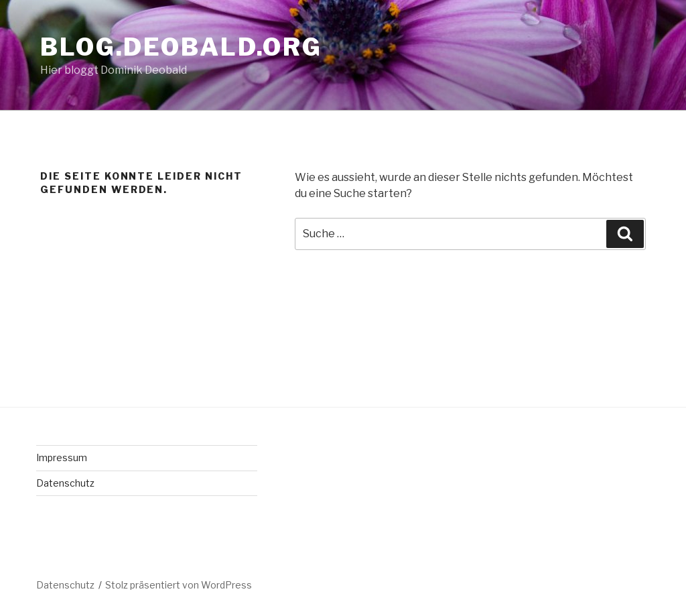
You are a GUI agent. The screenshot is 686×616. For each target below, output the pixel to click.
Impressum (62, 457)
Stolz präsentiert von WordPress (179, 585)
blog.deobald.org (181, 47)
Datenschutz (65, 483)
